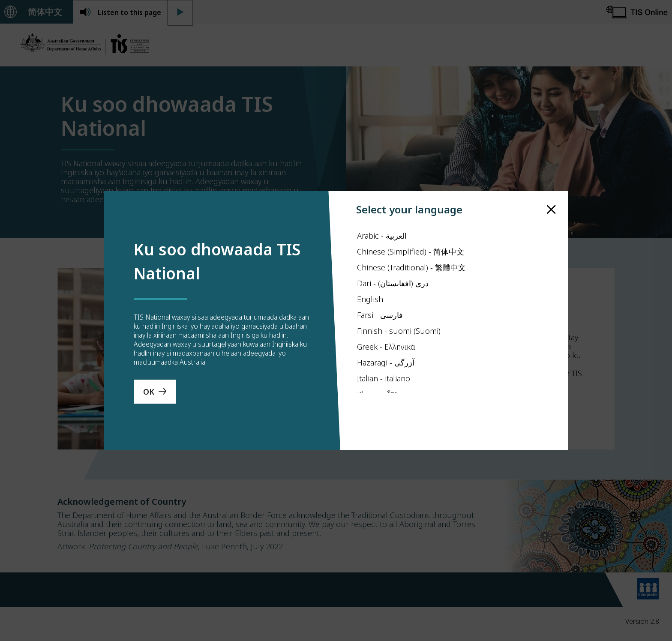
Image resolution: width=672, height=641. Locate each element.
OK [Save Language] (149, 396)
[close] (551, 205)
